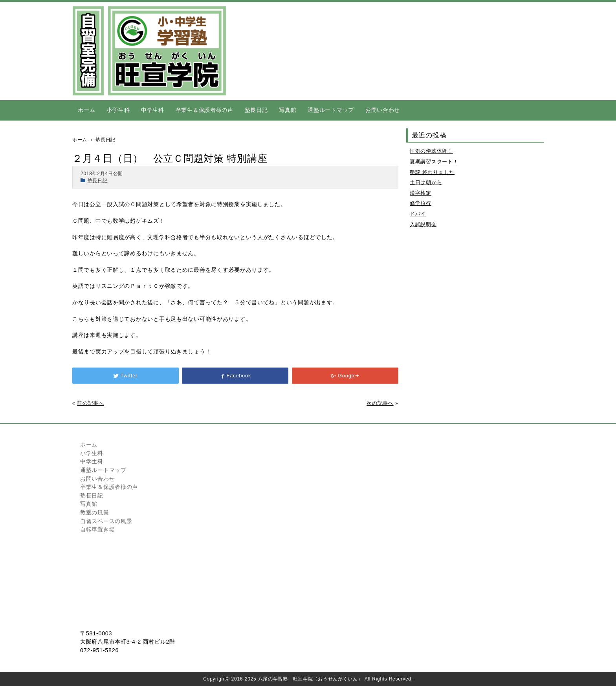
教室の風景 (95, 512)
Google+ (345, 376)
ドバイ (418, 214)
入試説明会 (423, 224)
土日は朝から (426, 182)
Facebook (235, 376)
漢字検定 (421, 193)
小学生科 (118, 110)
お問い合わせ (383, 110)
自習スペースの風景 (106, 521)
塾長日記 (256, 110)
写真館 (288, 110)
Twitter (126, 376)
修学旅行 (421, 203)
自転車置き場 (97, 529)
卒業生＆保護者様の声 (204, 110)
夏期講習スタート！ (434, 162)
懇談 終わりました (432, 172)
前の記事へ (91, 403)
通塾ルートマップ (331, 110)
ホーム (86, 110)
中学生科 (153, 110)
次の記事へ (380, 403)
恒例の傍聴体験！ (431, 151)
